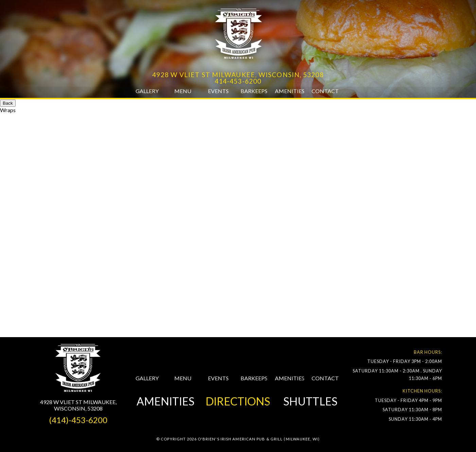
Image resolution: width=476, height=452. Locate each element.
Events (218, 91)
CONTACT (325, 378)
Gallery (147, 91)
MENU (183, 378)
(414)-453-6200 (78, 420)
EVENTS (218, 378)
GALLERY (147, 378)
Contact (325, 91)
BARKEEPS (254, 378)
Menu (183, 91)
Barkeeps (254, 91)
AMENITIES (290, 378)
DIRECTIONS (238, 401)
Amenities (290, 91)
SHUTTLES (310, 401)
